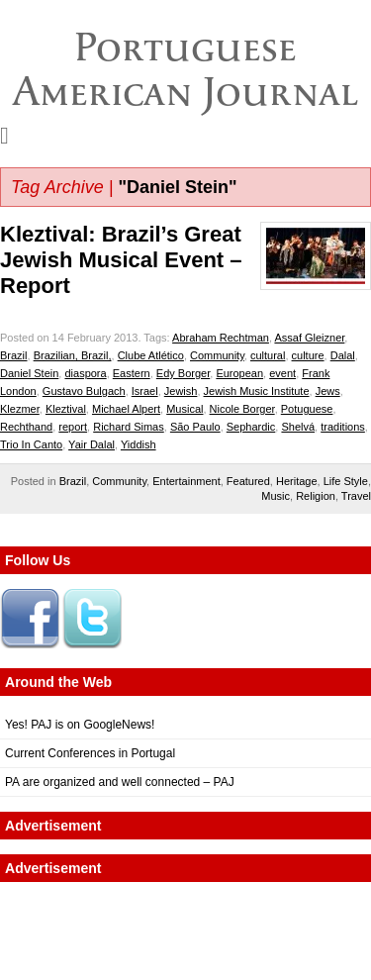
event (282, 373)
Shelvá (298, 427)
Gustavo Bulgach (84, 391)
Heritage (297, 481)
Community (217, 355)
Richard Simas (129, 427)
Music (276, 496)
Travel (356, 496)
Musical (185, 409)
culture (308, 355)
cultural (268, 355)
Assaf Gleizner (309, 338)
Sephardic (251, 427)
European (239, 373)
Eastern (132, 373)
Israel (145, 391)
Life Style (346, 481)
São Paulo (195, 427)
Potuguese (307, 409)
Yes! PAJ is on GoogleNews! (80, 725)
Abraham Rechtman (221, 338)
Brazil (14, 355)
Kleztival (66, 409)
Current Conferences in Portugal (90, 753)
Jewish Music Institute (257, 391)
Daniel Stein (29, 373)
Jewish (181, 391)
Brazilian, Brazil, (73, 355)
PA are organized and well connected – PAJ (120, 782)
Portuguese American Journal (185, 69)
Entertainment (186, 481)
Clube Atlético (151, 355)
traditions (343, 427)
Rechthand (26, 427)
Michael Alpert (126, 409)
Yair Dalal (92, 444)
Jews (328, 391)
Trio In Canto (31, 444)
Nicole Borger (242, 409)
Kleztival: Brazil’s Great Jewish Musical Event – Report (121, 260)
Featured (248, 481)
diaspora (85, 373)
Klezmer (20, 409)
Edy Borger (183, 373)
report (73, 427)
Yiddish (139, 444)
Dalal (343, 355)
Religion (316, 496)
